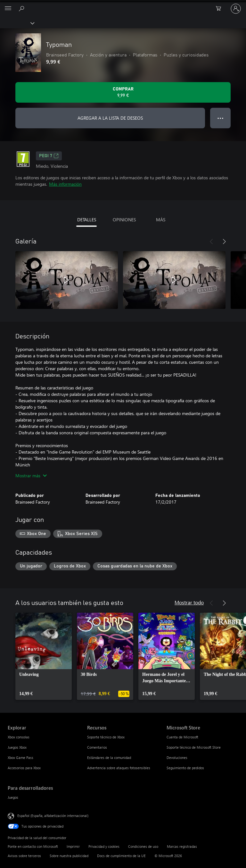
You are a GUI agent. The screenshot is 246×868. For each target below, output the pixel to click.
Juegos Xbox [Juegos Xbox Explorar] (17, 747)
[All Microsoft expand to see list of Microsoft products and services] (8, 9)
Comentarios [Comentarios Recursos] (97, 747)
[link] (44, 656)
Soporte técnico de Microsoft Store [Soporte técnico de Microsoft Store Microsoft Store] (194, 747)
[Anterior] (211, 242)
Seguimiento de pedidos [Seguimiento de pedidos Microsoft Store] (185, 768)
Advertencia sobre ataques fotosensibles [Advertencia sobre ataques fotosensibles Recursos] (119, 768)
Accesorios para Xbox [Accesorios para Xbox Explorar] (24, 768)
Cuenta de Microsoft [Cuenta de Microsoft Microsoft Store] (182, 737)
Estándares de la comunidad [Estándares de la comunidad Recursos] (109, 757)
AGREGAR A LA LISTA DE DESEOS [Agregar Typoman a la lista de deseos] (110, 118)
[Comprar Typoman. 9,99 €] (123, 92)
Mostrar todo (189, 602)
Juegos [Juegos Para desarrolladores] (13, 797)
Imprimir (73, 846)
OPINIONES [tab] (124, 220)
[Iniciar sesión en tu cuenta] (236, 9)
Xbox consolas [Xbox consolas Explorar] (19, 737)
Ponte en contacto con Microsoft (33, 846)
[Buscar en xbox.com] (22, 8)
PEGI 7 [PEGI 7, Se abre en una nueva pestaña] (49, 156)
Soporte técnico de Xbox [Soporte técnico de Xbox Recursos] (106, 737)
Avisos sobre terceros (24, 856)
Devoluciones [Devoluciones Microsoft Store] (177, 757)
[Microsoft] (123, 5)
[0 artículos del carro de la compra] (220, 9)
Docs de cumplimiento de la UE (121, 856)
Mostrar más (31, 476)
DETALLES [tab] (87, 220)
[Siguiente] (224, 242)
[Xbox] (17, 23)
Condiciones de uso (143, 846)
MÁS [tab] (161, 220)
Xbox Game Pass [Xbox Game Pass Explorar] (20, 757)
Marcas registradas (182, 846)
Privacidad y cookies (104, 846)
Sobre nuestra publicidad (69, 856)
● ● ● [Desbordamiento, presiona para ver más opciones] (221, 118)
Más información (65, 184)
